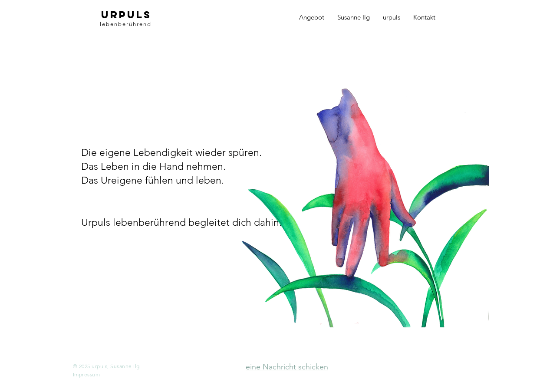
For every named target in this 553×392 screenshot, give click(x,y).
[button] (86, 374)
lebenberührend (125, 24)
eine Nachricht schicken (287, 367)
